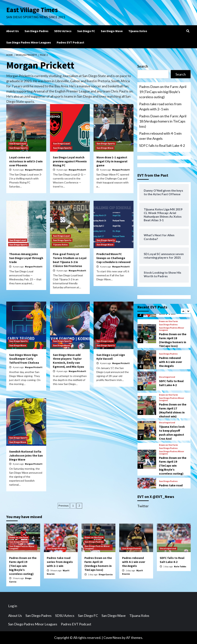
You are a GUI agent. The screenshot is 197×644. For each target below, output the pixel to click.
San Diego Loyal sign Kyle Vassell (111, 357)
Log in (13, 606)
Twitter (143, 506)
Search (143, 66)
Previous (64, 506)
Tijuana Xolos (138, 31)
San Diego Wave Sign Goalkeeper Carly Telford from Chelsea (24, 359)
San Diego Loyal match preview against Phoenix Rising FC (70, 161)
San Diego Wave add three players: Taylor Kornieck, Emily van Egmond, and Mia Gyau (68, 361)
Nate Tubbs (180, 566)
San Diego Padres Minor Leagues (29, 42)
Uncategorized (167, 377)
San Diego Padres (37, 31)
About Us (13, 31)
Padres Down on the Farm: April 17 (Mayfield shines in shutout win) (173, 410)
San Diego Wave (112, 31)
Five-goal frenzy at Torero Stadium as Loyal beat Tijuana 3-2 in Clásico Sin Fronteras (70, 260)
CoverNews (112, 638)
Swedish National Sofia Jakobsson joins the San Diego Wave (26, 455)
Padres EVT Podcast (70, 42)
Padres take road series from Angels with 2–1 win (160, 106)
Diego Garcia (106, 574)
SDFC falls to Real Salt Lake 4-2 (162, 145)
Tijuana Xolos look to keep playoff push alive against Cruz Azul (172, 432)
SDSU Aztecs (63, 31)
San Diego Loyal (18, 143)
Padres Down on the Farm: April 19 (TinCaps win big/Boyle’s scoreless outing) (163, 92)
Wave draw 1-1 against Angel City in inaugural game (112, 161)
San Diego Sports (18, 148)
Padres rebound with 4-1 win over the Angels (160, 136)
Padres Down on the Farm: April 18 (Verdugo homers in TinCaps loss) (163, 121)
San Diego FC (86, 31)
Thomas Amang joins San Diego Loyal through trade (26, 258)
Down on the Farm (168, 321)
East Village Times (32, 10)
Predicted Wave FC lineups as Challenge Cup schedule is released (113, 258)
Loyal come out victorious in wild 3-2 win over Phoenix (26, 161)
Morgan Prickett (34, 170)
